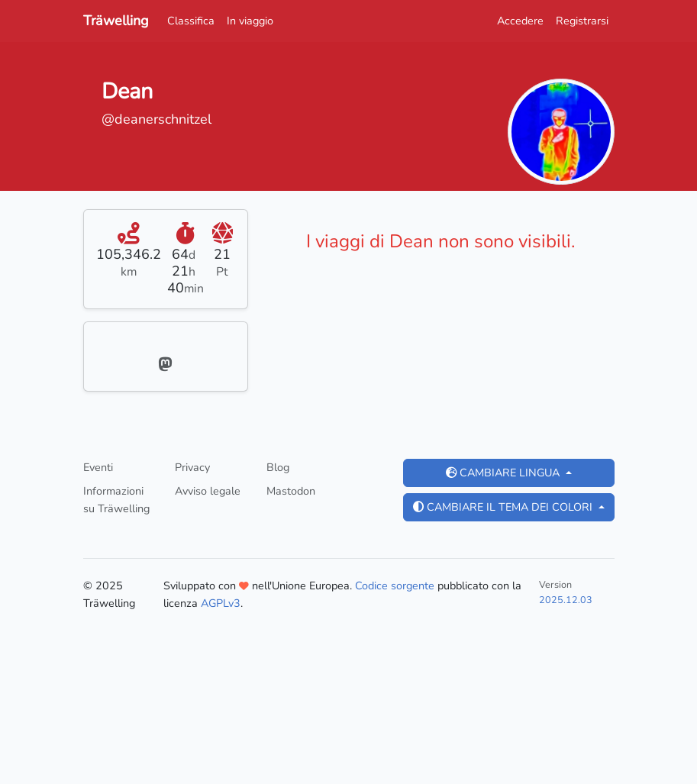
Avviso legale (208, 491)
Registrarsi (582, 21)
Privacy (192, 467)
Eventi (98, 467)
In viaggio (250, 21)
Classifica (191, 21)
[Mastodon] (165, 366)
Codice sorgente (395, 586)
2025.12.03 (566, 600)
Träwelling (116, 21)
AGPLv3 (221, 603)
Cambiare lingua (504, 473)
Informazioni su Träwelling (116, 500)
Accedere (520, 21)
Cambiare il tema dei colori (504, 507)
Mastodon (291, 491)
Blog (278, 467)
